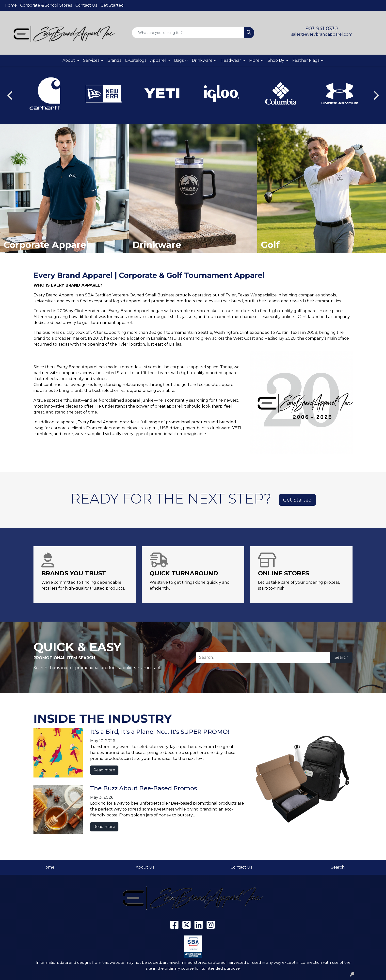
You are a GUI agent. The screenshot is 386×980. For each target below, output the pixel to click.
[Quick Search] (188, 33)
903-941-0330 (322, 29)
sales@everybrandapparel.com (322, 34)
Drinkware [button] (202, 60)
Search (341, 657)
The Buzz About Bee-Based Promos (144, 788)
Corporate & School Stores (46, 5)
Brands (114, 60)
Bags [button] (179, 60)
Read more (104, 770)
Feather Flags (306, 60)
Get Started (112, 5)
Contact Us (86, 5)
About (69, 60)
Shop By (276, 60)
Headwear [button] (231, 60)
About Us (145, 867)
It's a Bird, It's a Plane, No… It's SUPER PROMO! (160, 732)
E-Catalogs (136, 60)
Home (11, 5)
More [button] (254, 60)
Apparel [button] (158, 60)
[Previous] (10, 95)
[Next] (376, 95)
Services (91, 60)
